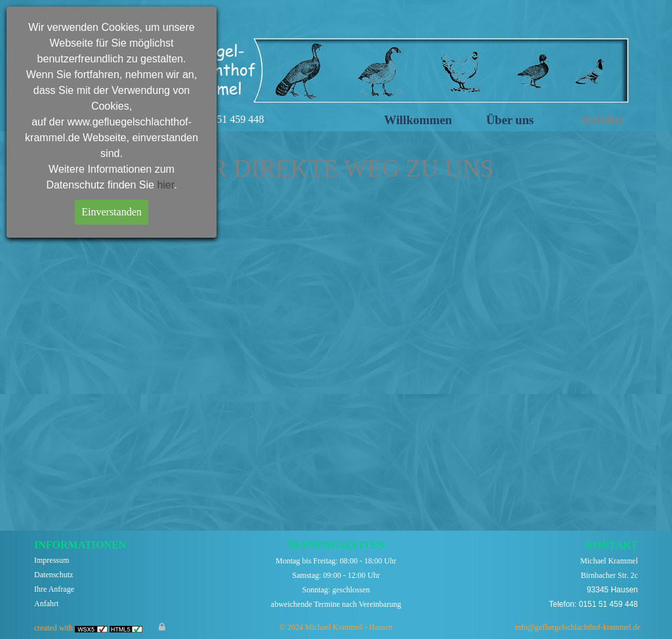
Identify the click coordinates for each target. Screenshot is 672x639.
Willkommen (418, 120)
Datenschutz (53, 575)
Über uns (510, 120)
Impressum (52, 560)
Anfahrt (602, 120)
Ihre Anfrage (54, 589)
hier (165, 185)
